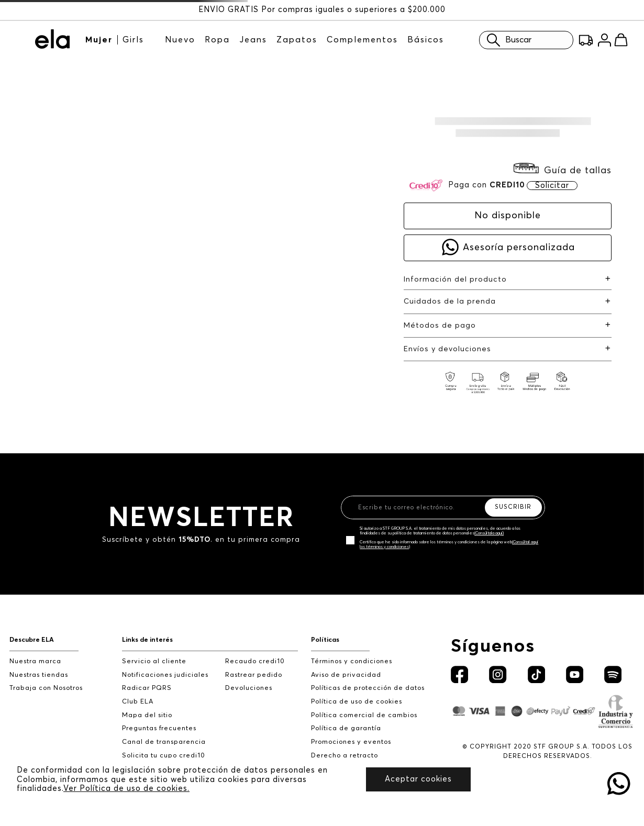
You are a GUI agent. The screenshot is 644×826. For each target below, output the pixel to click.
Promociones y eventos (351, 742)
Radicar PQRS (147, 688)
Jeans (253, 40)
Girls (133, 40)
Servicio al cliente (154, 661)
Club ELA (138, 702)
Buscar (507, 40)
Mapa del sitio (147, 715)
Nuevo (180, 40)
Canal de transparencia (164, 742)
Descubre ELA (32, 640)
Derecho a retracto (345, 756)
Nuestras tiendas (39, 675)
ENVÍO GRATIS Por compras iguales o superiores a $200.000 (322, 10)
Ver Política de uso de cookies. (126, 789)
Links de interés (147, 640)
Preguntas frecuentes (159, 728)
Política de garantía (346, 728)
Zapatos (297, 40)
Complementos (362, 40)
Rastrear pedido (254, 675)
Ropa (217, 40)
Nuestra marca (35, 661)
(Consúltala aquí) (489, 533)
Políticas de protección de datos (368, 688)
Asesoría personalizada (519, 248)
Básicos (426, 40)
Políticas (325, 640)
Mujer (99, 40)
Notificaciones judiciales (165, 675)
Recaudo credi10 (255, 661)
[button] (563, 170)
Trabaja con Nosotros (46, 688)
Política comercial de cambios (364, 715)
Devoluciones (249, 688)
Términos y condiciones (352, 661)
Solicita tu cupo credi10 (164, 756)
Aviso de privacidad (346, 675)
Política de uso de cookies (357, 702)
